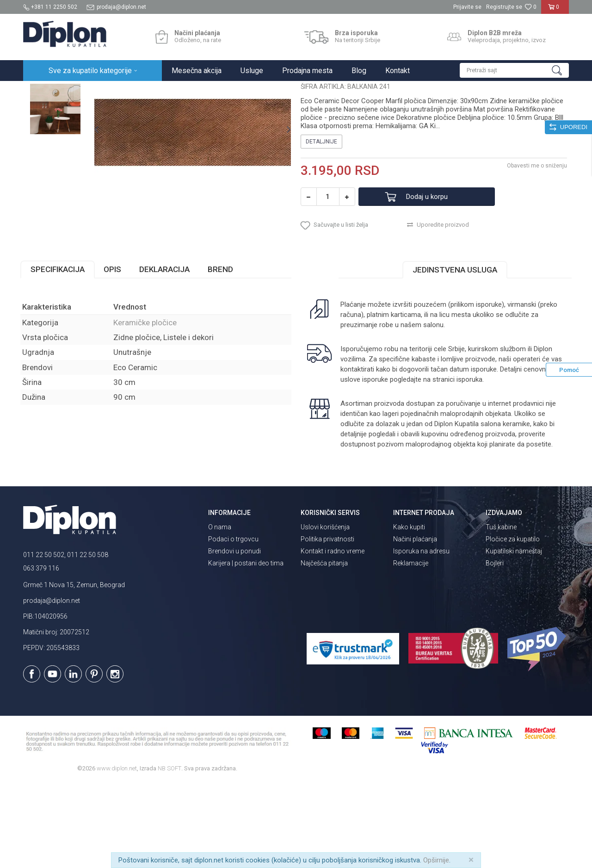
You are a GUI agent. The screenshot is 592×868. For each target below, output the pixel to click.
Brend (223, 354)
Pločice (128, 91)
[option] (57, 140)
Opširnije (436, 860)
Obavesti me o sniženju (534, 248)
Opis (115, 354)
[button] (514, 70)
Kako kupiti (409, 612)
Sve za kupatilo (91, 91)
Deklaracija (167, 354)
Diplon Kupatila (43, 91)
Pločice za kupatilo (513, 624)
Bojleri (495, 648)
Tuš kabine (501, 612)
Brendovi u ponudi (234, 636)
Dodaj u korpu (432, 280)
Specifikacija (60, 354)
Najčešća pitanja (324, 648)
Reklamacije (411, 648)
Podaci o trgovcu (233, 624)
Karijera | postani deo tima (246, 648)
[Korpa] (555, 11)
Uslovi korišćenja (325, 612)
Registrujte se (504, 7)
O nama (220, 612)
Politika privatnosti (327, 624)
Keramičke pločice (170, 91)
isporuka (469, 464)
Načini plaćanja (415, 624)
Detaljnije (321, 224)
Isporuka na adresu (421, 636)
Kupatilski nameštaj (514, 636)
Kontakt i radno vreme (333, 636)
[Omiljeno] (530, 7)
